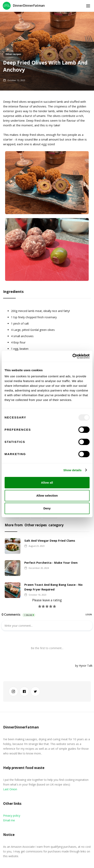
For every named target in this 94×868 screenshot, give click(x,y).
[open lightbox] (47, 185)
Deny (47, 508)
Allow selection (47, 496)
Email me (9, 820)
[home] (24, 6)
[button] (88, 6)
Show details (73, 470)
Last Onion (10, 789)
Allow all (47, 483)
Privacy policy (12, 816)
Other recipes (13, 54)
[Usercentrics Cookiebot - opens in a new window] (72, 356)
